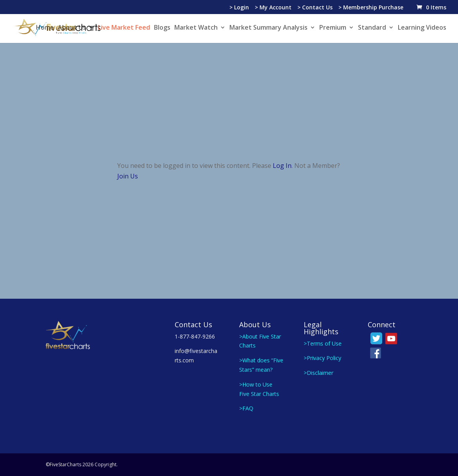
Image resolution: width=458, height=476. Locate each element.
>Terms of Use (323, 343)
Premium (333, 28)
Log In (282, 166)
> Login (239, 8)
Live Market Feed (124, 28)
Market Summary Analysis (268, 28)
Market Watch (196, 28)
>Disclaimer (318, 373)
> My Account (273, 8)
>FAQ (246, 408)
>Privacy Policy (322, 358)
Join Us (128, 176)
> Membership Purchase (371, 8)
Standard (372, 28)
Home (45, 28)
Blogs (162, 28)
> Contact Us (315, 8)
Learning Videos (422, 28)
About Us (72, 28)
